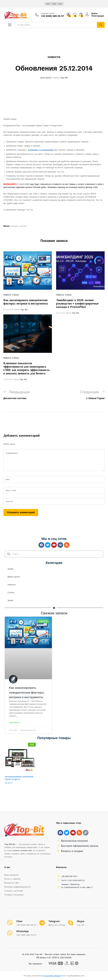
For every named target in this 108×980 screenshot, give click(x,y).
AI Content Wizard (52, 976)
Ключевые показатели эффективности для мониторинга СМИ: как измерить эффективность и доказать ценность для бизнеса (27, 368)
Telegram (54, 921)
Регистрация (98, 16)
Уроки (10, 600)
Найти (101, 25)
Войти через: (9, 444)
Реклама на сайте (12, 883)
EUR (54, 4)
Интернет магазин (19, 226)
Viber (19, 921)
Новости (54, 57)
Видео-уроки (14, 577)
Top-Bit (64, 78)
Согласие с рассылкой (14, 891)
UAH (60, 4)
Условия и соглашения (14, 895)
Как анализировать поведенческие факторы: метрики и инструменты (26, 302)
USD (48, 4)
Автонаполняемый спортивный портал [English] (19, 778)
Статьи (15, 295)
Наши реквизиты (11, 875)
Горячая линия (48, 13)
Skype (81, 921)
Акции (10, 569)
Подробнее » (15, 723)
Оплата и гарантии (12, 879)
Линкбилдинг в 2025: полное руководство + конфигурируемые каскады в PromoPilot (77, 303)
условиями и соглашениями (41, 150)
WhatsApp (22, 931)
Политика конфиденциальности (18, 887)
